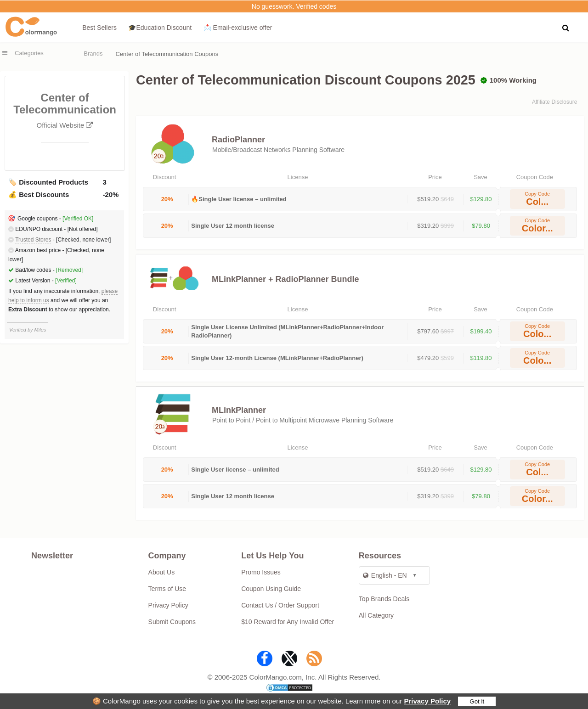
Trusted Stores (33, 240)
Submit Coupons (172, 622)
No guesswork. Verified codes (294, 6)
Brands (93, 53)
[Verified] (66, 281)
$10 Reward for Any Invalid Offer (288, 622)
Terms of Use (167, 589)
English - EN (385, 575)
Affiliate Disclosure (554, 102)
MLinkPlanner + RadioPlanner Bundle (286, 279)
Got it (477, 701)
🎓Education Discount (160, 28)
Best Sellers (99, 28)
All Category (376, 615)
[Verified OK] (78, 219)
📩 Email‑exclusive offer (238, 28)
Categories (29, 53)
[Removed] (69, 270)
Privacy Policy (427, 701)
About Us (162, 572)
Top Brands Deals (384, 599)
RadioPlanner (238, 140)
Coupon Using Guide (271, 589)
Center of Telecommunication (65, 111)
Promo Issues (261, 572)
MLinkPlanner (239, 410)
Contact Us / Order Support (280, 605)
